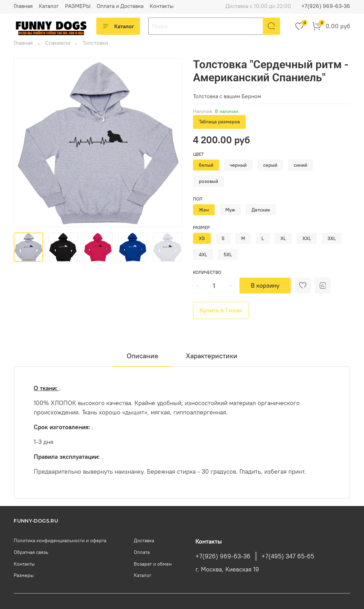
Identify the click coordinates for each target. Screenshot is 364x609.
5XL (228, 255)
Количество (207, 272)
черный (238, 165)
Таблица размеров (219, 122)
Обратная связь (31, 552)
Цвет (199, 154)
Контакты (162, 6)
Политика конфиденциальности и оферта (60, 540)
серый (270, 165)
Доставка (144, 540)
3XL (332, 238)
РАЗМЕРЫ (78, 6)
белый (206, 165)
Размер (201, 228)
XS (202, 238)
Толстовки (95, 43)
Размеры (24, 575)
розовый (208, 181)
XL (283, 238)
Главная (23, 6)
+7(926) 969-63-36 (326, 6)
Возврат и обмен (153, 564)
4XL (203, 255)
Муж (230, 210)
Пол (198, 199)
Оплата (142, 552)
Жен (204, 210)
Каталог (49, 6)
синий (301, 165)
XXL (307, 238)
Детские (261, 210)
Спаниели (58, 43)
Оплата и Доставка (120, 6)
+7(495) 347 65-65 (288, 556)
